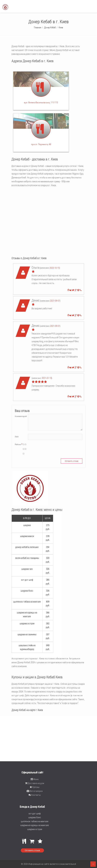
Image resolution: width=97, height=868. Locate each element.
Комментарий (21, 416)
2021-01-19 (47, 378)
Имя (17, 437)
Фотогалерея (35, 791)
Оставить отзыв (32, 850)
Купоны (35, 787)
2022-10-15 (54, 268)
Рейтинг (19, 444)
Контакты (35, 795)
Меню (35, 779)
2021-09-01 (55, 301)
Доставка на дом (35, 783)
